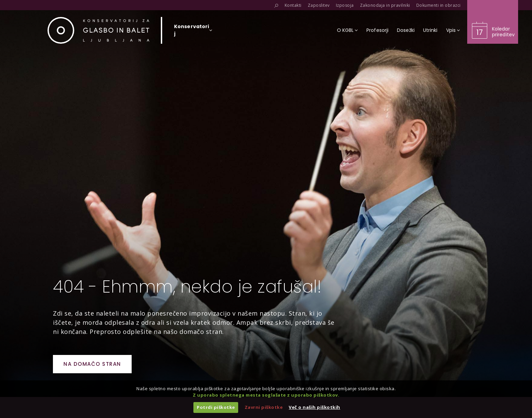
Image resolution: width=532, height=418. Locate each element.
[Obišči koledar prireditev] (493, 22)
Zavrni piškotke (264, 407)
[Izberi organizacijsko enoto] (192, 32)
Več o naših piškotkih (315, 407)
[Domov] (98, 30)
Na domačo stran (92, 364)
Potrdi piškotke (216, 407)
